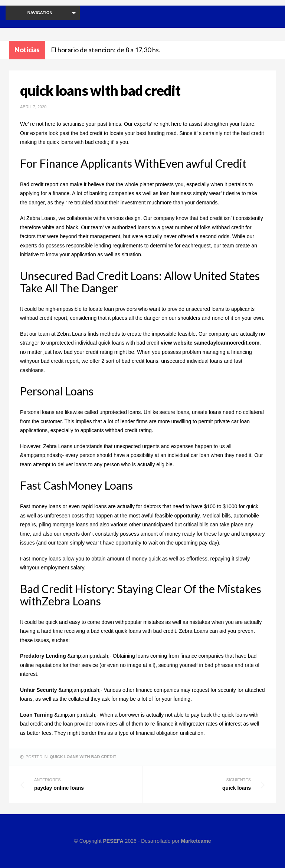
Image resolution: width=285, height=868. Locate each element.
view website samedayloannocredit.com (210, 343)
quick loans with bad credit (83, 757)
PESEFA (113, 841)
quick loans (200, 784)
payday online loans (85, 784)
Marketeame (196, 841)
